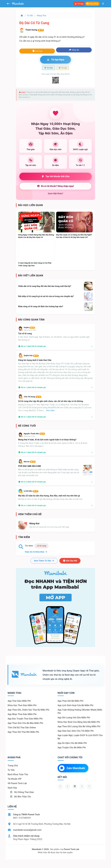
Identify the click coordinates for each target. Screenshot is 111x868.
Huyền (29, 327)
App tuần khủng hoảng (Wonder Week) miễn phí (80, 711)
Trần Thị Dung (33, 397)
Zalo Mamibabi (72, 768)
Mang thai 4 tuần (29, 436)
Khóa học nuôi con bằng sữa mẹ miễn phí (79, 722)
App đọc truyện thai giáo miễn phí (25, 719)
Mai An (30, 462)
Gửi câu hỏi (70, 561)
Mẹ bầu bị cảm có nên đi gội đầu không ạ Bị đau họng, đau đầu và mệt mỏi (50, 499)
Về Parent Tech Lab (17, 783)
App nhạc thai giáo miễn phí (22, 714)
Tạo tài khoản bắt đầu (56, 176)
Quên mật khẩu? (56, 194)
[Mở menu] (103, 4)
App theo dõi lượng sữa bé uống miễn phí (79, 726)
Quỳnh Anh (31, 355)
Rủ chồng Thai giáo (22, 792)
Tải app (79, 4)
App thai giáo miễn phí (19, 701)
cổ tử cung (41, 546)
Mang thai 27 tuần (30, 330)
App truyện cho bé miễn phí (72, 748)
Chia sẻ (74, 50)
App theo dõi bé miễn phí (70, 701)
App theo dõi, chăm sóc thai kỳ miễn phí (28, 710)
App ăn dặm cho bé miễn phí (72, 743)
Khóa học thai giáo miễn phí (22, 705)
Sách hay (12, 788)
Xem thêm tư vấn (44, 561)
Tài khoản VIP (15, 779)
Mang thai (41, 16)
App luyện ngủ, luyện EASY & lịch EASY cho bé (80, 737)
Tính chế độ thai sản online (22, 728)
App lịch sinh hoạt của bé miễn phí (75, 705)
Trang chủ (13, 766)
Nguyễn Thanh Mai (34, 434)
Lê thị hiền (31, 491)
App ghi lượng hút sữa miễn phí (74, 718)
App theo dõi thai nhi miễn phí (23, 732)
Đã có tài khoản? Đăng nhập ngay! (55, 186)
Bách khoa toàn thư (18, 774)
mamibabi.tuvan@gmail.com (27, 830)
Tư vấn (30, 16)
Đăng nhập (92, 4)
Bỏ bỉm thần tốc (20, 797)
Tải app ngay (56, 60)
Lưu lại (37, 51)
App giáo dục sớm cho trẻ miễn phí (76, 731)
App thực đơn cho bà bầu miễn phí (25, 723)
